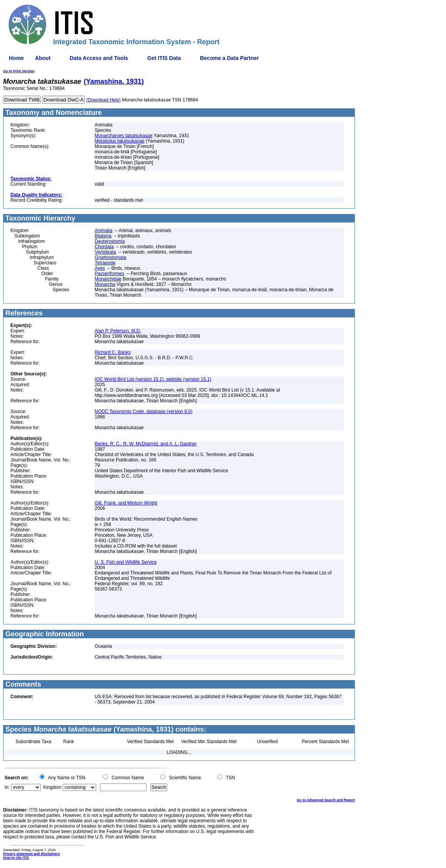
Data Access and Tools (99, 58)
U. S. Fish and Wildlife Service (126, 562)
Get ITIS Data (164, 58)
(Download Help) (103, 100)
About (43, 58)
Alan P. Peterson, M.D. (118, 331)
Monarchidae (108, 279)
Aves (100, 268)
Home (16, 58)
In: (7, 787)
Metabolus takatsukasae (119, 141)
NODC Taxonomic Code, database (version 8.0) (143, 412)
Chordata (104, 247)
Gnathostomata (110, 257)
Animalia (103, 231)
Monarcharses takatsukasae (123, 136)
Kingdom (52, 787)
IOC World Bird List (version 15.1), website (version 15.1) (153, 379)
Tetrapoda (105, 263)
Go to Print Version (19, 71)
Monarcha (105, 284)
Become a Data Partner (229, 58)
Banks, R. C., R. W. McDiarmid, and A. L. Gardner (146, 444)
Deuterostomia (110, 241)
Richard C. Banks (112, 352)
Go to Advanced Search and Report (326, 800)
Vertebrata (105, 252)
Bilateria (103, 236)
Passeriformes (109, 274)
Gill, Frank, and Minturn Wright (126, 503)
